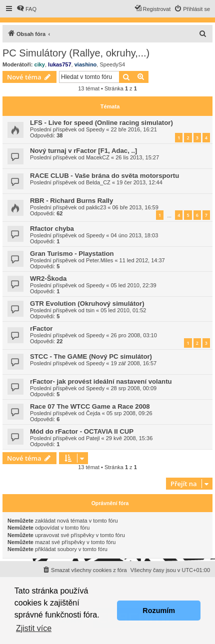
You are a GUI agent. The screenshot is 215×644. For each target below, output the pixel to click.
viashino (86, 64)
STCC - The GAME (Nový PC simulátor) (91, 356)
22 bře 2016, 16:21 (133, 129)
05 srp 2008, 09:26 (129, 413)
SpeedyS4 (112, 64)
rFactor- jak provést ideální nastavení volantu (101, 381)
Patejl (93, 438)
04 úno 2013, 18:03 (134, 235)
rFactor (41, 328)
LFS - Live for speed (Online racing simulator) (101, 123)
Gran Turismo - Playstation (72, 254)
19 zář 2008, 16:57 (133, 363)
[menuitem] (26, 9)
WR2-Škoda (48, 279)
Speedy (95, 129)
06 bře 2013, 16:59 (135, 207)
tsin (90, 310)
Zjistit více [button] (34, 628)
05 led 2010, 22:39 (133, 285)
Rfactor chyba (52, 229)
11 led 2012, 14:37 (142, 260)
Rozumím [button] (159, 611)
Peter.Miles (99, 260)
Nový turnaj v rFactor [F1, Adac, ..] (83, 151)
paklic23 (96, 207)
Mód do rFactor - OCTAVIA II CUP (82, 431)
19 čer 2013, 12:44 (139, 182)
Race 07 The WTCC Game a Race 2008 (90, 406)
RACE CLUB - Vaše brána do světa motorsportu (104, 176)
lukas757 (59, 64)
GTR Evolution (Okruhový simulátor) (87, 304)
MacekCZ (98, 157)
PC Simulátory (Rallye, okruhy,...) (76, 53)
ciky (40, 64)
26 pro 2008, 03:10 (133, 335)
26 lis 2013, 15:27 (137, 157)
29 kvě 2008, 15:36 (129, 438)
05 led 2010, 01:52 (123, 310)
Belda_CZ (98, 182)
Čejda (93, 413)
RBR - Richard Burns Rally (71, 201)
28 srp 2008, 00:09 (133, 388)
